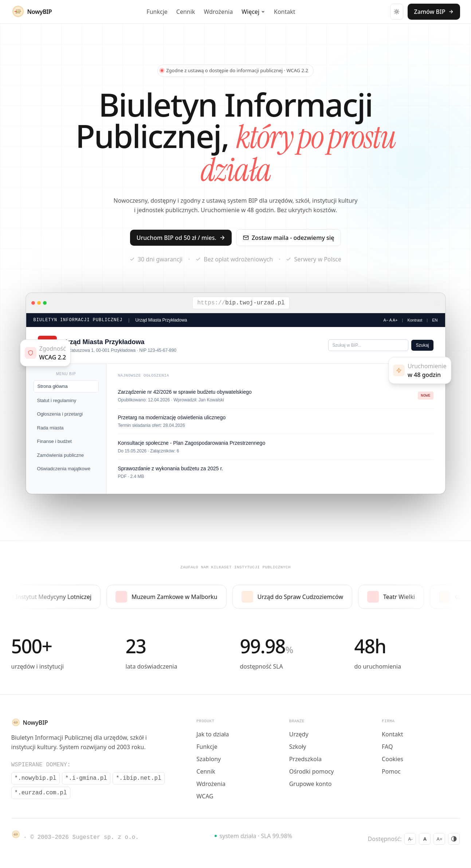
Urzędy (299, 734)
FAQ (387, 747)
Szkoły (298, 747)
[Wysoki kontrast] (454, 839)
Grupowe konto (311, 784)
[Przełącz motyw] (397, 12)
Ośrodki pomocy (312, 771)
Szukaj (422, 345)
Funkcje (157, 12)
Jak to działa (213, 734)
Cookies (392, 759)
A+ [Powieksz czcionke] (440, 839)
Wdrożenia (218, 12)
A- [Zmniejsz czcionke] (410, 839)
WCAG (205, 796)
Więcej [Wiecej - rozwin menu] (253, 12)
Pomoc (391, 771)
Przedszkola (305, 759)
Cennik (186, 12)
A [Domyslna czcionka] (425, 839)
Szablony (209, 759)
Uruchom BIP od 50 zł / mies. (181, 238)
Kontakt (285, 12)
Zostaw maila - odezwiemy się (289, 238)
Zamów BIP (434, 12)
